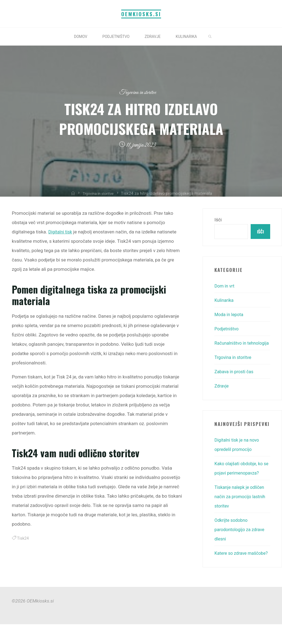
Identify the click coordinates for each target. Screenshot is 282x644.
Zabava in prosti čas (235, 382)
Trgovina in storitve (138, 92)
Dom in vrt (225, 287)
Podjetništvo (227, 330)
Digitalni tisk (61, 232)
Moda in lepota (230, 316)
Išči (218, 220)
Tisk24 (23, 538)
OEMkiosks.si (141, 14)
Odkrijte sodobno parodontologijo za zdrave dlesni (241, 540)
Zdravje (222, 396)
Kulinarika (225, 301)
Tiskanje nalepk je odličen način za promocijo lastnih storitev (242, 507)
